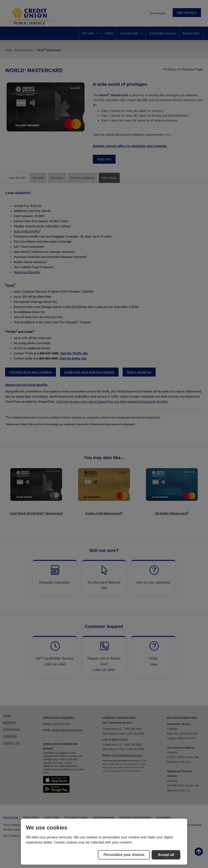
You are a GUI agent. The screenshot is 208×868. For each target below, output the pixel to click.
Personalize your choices (124, 855)
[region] (104, 842)
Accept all (166, 855)
